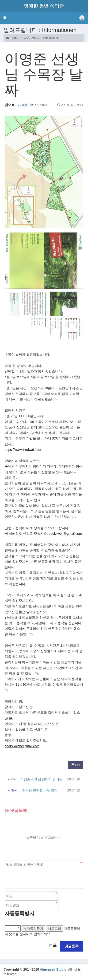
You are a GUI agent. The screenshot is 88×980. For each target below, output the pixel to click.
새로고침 (54, 929)
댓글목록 (16, 811)
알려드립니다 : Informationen (42, 38)
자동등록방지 (19, 913)
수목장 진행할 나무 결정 (40, 790)
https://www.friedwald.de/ (23, 450)
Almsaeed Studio (53, 969)
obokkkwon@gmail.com (22, 746)
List (76, 765)
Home (12, 38)
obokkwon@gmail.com (65, 534)
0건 (23, 105)
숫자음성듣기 (33, 929)
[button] (5, 18)
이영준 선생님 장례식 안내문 (42, 779)
